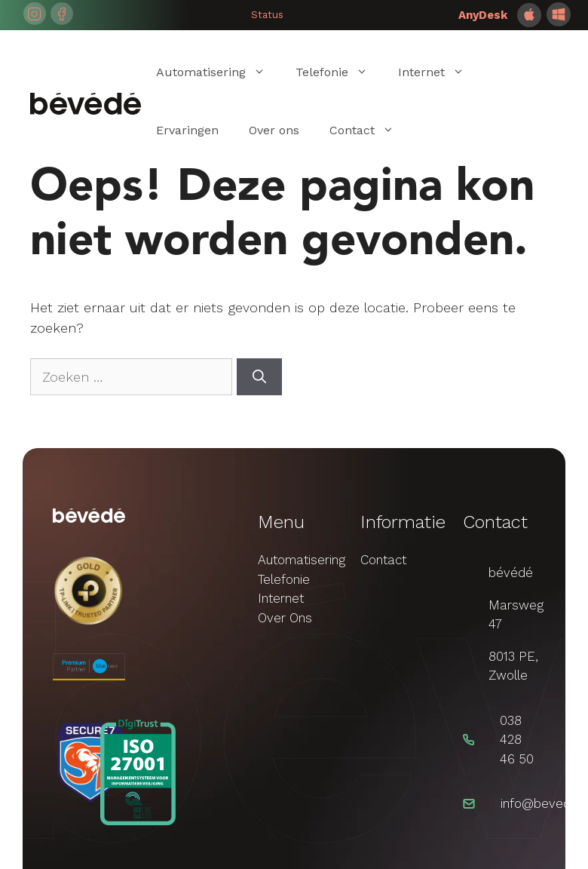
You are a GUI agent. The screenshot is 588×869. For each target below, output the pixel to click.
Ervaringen (187, 130)
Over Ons (285, 618)
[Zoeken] (259, 377)
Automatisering (218, 72)
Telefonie (339, 72)
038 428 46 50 (517, 740)
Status (267, 15)
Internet (439, 72)
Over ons (274, 130)
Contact (369, 130)
